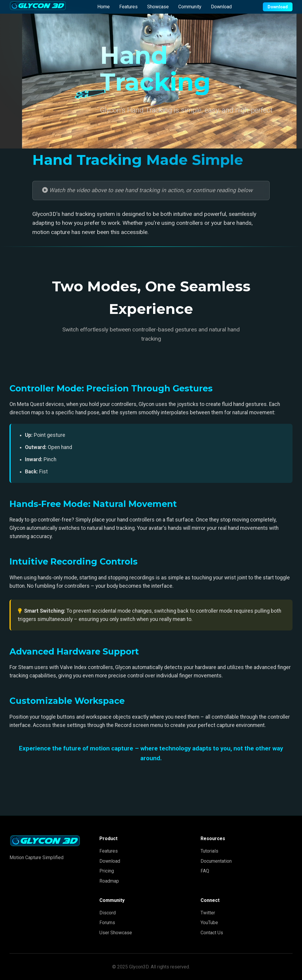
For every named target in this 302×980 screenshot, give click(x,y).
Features (128, 7)
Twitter (208, 913)
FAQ (205, 871)
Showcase (158, 7)
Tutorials (209, 851)
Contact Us (212, 933)
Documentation (216, 861)
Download (221, 7)
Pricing (107, 871)
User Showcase (116, 933)
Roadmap (109, 881)
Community (190, 7)
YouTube (209, 923)
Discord (108, 913)
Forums (107, 923)
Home (104, 7)
